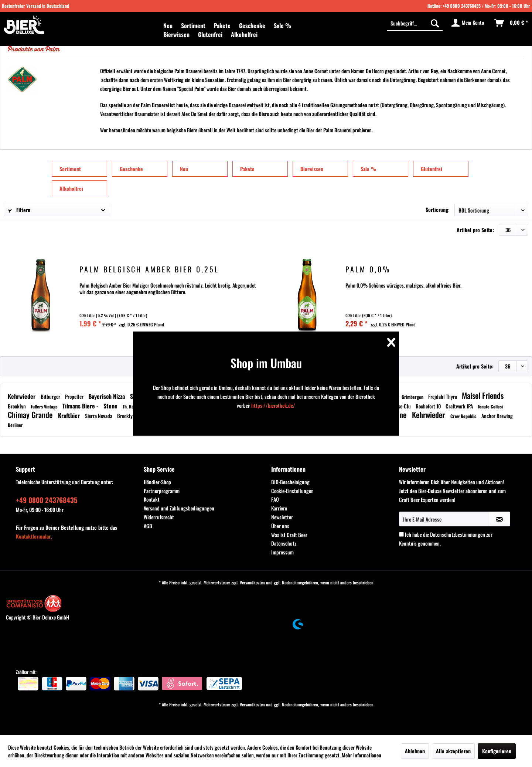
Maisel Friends (483, 395)
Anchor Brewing (497, 416)
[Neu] (168, 26)
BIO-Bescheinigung (290, 482)
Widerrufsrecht (159, 517)
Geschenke (131, 169)
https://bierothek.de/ (273, 405)
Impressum (282, 552)
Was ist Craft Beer (289, 535)
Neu (184, 169)
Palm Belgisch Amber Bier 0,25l (149, 270)
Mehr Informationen (362, 755)
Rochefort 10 (429, 406)
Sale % (368, 169)
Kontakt (152, 499)
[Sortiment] (193, 26)
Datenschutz (284, 543)
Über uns (280, 526)
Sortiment (70, 169)
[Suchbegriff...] (415, 23)
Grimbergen (413, 397)
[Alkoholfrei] (244, 34)
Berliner (15, 425)
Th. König (132, 406)
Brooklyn (17, 406)
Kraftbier (70, 415)
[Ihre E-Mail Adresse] (444, 519)
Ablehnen (415, 751)
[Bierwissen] (176, 34)
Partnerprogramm (162, 491)
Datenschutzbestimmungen (458, 534)
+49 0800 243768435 (462, 6)
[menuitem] (168, 26)
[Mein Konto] (468, 23)
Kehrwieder (22, 396)
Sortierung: (438, 209)
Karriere (279, 508)
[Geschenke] (252, 26)
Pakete (247, 169)
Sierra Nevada (99, 416)
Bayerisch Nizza (107, 396)
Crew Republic (464, 416)
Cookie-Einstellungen (292, 491)
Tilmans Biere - (81, 406)
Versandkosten (252, 582)
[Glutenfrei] (210, 34)
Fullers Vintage (45, 406)
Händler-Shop (157, 482)
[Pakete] (222, 26)
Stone (111, 406)
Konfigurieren (497, 751)
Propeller (75, 396)
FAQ (275, 499)
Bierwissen (312, 169)
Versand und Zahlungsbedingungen (179, 508)
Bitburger (51, 396)
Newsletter (282, 517)
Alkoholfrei (71, 188)
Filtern (19, 210)
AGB (148, 526)
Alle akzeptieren (453, 751)
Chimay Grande (31, 415)
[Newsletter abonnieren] (499, 519)
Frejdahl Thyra (443, 396)
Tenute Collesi (490, 406)
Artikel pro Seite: (475, 230)
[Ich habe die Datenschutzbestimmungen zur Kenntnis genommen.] (401, 534)
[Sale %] (282, 26)
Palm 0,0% (368, 270)
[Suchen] (435, 23)
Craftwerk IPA (460, 406)
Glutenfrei (432, 169)
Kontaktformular (33, 536)
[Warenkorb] (511, 23)
